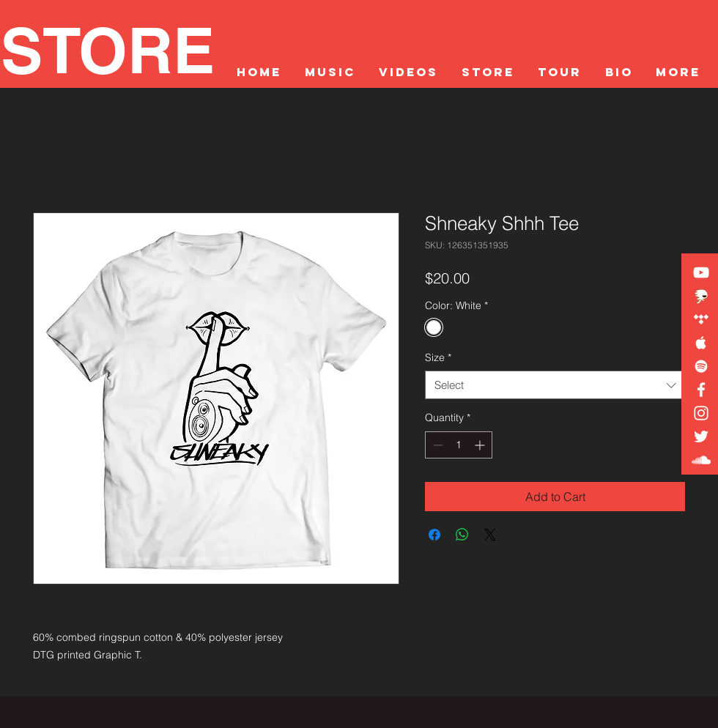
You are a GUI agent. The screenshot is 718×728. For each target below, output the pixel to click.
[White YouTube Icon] (701, 272)
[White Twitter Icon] (701, 437)
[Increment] (481, 445)
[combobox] (555, 385)
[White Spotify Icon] (701, 366)
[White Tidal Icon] (701, 319)
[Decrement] (436, 445)
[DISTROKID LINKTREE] (701, 296)
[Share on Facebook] (434, 535)
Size (438, 357)
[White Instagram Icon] (701, 413)
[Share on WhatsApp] (462, 535)
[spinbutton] (459, 445)
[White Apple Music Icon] (701, 343)
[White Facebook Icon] (701, 390)
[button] (680, 27)
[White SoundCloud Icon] (701, 460)
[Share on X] (490, 535)
